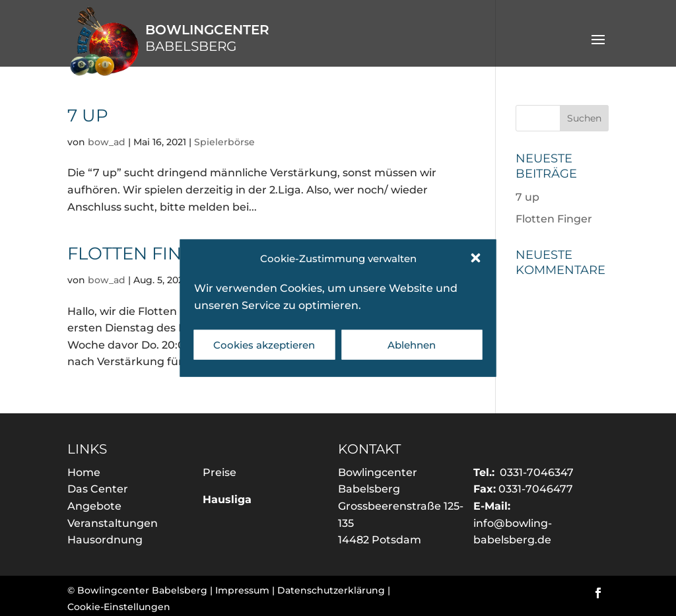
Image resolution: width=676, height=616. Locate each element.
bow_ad (107, 142)
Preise (220, 472)
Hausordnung (105, 540)
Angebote (94, 506)
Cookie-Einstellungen (119, 607)
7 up (88, 116)
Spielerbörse (224, 142)
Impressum (242, 590)
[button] (476, 258)
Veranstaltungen (113, 523)
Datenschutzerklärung (331, 590)
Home (84, 472)
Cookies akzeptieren (264, 344)
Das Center (98, 489)
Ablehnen (412, 344)
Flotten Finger (143, 254)
